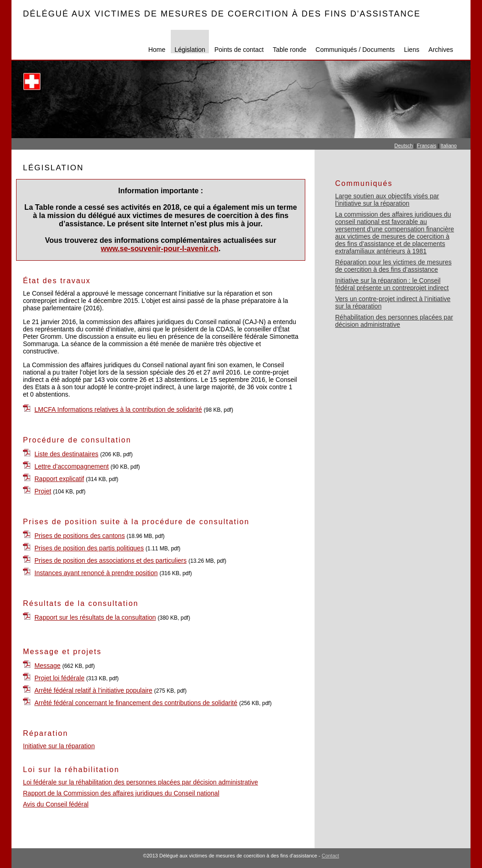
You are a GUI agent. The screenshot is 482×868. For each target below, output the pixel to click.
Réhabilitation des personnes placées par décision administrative (394, 321)
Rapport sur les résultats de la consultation (95, 617)
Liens (412, 50)
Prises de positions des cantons (80, 536)
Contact (331, 856)
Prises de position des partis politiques (89, 548)
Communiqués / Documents (355, 50)
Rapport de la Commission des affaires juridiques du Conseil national (121, 793)
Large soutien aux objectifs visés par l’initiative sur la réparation (387, 200)
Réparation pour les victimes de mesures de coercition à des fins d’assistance (393, 266)
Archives (441, 50)
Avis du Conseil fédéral (56, 804)
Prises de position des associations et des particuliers (111, 560)
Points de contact (239, 50)
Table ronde (289, 50)
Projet (43, 491)
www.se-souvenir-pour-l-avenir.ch (160, 249)
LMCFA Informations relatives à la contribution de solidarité (118, 409)
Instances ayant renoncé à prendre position (96, 573)
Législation (190, 50)
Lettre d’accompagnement (72, 466)
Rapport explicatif (59, 479)
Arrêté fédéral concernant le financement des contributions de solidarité (136, 703)
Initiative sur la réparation (59, 746)
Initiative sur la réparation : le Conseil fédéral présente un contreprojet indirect (392, 284)
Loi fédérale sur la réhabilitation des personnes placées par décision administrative (140, 782)
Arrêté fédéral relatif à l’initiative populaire (93, 690)
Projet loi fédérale (59, 678)
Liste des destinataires (66, 454)
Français (426, 146)
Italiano (449, 146)
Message (48, 666)
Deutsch (404, 146)
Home (157, 50)
